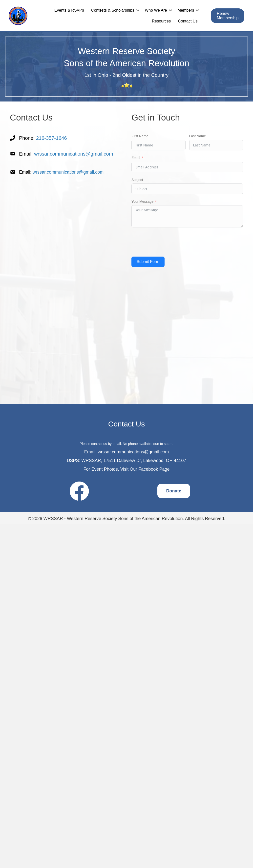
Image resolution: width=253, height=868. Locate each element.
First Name (140, 136)
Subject (137, 180)
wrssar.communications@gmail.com (74, 154)
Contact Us (188, 21)
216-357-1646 (52, 138)
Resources (161, 21)
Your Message (142, 202)
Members (186, 10)
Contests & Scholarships (113, 10)
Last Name (198, 136)
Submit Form (148, 262)
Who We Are (156, 10)
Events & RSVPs (69, 10)
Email (136, 158)
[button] (138, 10)
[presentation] (169, 242)
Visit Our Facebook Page (145, 469)
